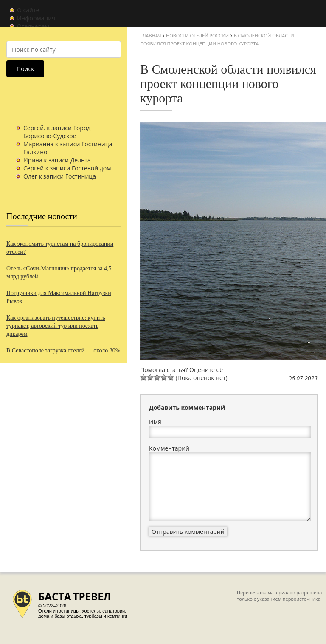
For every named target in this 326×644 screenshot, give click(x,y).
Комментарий (169, 448)
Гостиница (81, 176)
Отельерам (33, 26)
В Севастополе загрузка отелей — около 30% (63, 350)
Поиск (25, 69)
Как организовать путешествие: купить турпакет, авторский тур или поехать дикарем (56, 326)
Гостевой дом (91, 168)
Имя (155, 421)
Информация (36, 18)
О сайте (28, 10)
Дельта (81, 160)
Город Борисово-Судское (57, 132)
